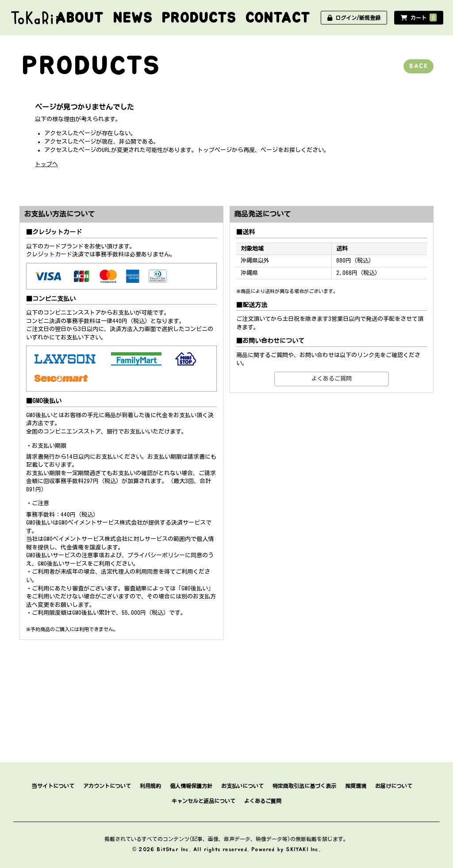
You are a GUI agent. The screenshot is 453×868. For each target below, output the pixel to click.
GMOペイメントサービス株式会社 (85, 539)
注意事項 (93, 555)
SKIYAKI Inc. (303, 849)
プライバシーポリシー (156, 555)
